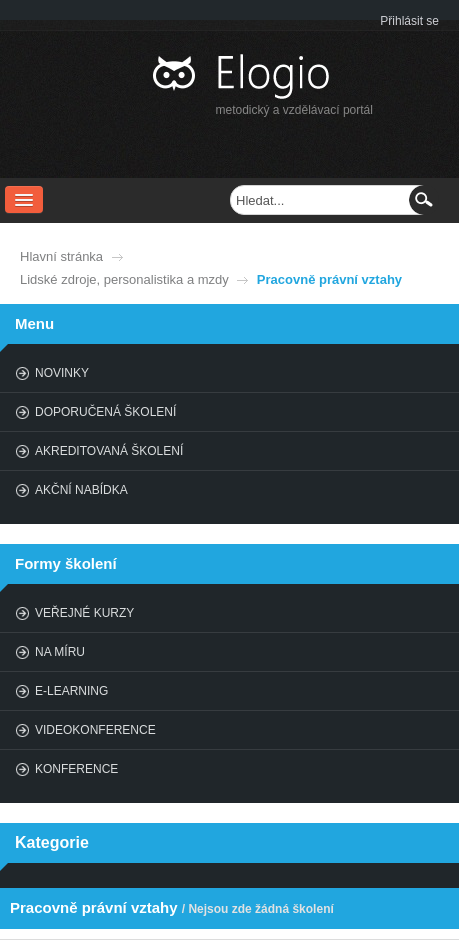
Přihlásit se (409, 21)
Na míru (60, 652)
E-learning (71, 691)
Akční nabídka (81, 490)
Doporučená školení (105, 412)
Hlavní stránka (61, 256)
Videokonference (95, 730)
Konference (76, 769)
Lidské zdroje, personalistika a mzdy (124, 279)
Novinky (62, 373)
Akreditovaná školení (109, 451)
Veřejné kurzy (84, 613)
